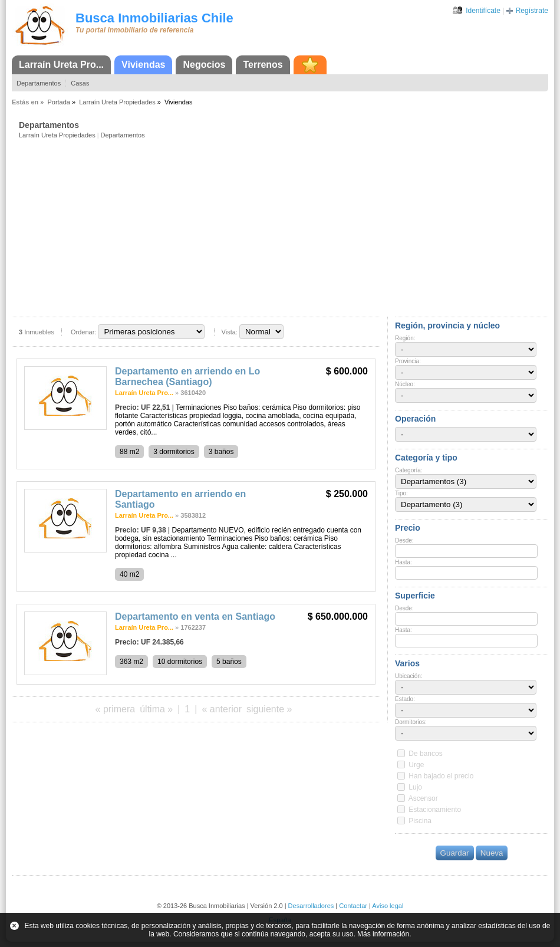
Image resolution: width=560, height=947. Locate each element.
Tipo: (401, 493)
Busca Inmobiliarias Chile (154, 18)
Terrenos (263, 65)
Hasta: (403, 562)
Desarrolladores (311, 906)
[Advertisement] (284, 227)
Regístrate (532, 11)
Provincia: (408, 361)
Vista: (230, 332)
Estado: (405, 699)
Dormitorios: (411, 722)
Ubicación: (409, 676)
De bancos (425, 754)
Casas (80, 83)
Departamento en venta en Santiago (195, 616)
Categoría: (409, 470)
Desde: (404, 540)
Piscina (420, 821)
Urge (416, 765)
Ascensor (423, 798)
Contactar (353, 906)
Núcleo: (405, 384)
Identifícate (483, 11)
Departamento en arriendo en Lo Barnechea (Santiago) (187, 377)
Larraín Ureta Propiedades (117, 102)
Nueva (492, 853)
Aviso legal (388, 906)
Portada (59, 102)
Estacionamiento (435, 810)
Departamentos (39, 83)
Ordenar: (83, 332)
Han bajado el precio (441, 776)
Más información (383, 934)
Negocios (204, 65)
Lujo (415, 787)
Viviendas (143, 65)
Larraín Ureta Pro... (61, 65)
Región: (405, 338)
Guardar (455, 853)
